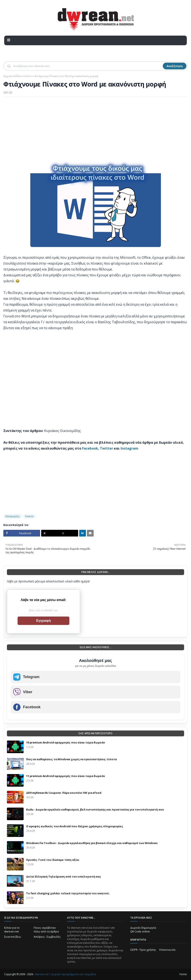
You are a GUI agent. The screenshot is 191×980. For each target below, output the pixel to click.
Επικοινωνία (167, 950)
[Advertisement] (95, 130)
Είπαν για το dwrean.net (12, 930)
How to (27, 76)
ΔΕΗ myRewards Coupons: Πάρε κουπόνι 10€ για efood (64, 793)
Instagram (129, 448)
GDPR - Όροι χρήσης (143, 950)
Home (183, 974)
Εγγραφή (43, 621)
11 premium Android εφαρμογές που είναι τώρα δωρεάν (66, 776)
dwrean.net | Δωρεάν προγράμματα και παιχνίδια (66, 974)
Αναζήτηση (175, 66)
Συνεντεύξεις (13, 937)
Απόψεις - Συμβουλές (47, 937)
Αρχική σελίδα (12, 76)
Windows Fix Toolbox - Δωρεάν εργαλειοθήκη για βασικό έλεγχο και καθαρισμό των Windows (92, 843)
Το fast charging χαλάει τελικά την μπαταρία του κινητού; (68, 893)
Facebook (90, 448)
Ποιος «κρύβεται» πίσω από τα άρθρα (46, 930)
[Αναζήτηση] (88, 66)
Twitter (106, 448)
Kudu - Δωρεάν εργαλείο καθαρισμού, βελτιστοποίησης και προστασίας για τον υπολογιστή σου (95, 809)
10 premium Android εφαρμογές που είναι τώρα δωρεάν (66, 742)
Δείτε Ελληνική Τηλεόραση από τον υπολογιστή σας (64, 877)
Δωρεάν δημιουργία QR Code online (143, 930)
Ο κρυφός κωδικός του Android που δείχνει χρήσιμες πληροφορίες (75, 826)
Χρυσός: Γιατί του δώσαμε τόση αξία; (53, 860)
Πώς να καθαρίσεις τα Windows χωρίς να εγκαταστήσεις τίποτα (71, 759)
